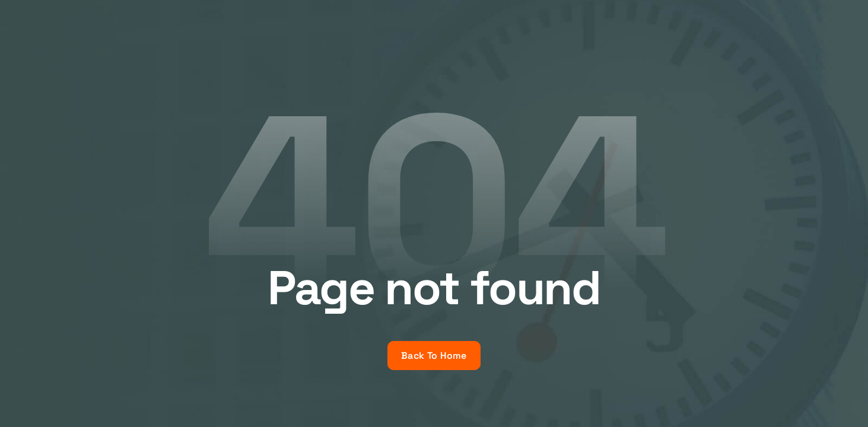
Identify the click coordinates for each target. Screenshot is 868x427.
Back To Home (434, 356)
